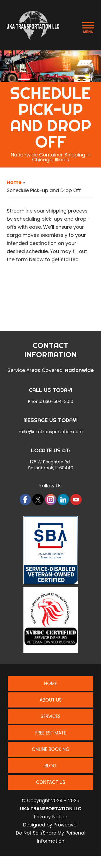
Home (14, 182)
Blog (50, 766)
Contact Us (50, 782)
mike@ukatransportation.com (51, 432)
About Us (51, 700)
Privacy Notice (51, 817)
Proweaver (66, 825)
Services (51, 716)
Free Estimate (51, 733)
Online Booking (51, 749)
